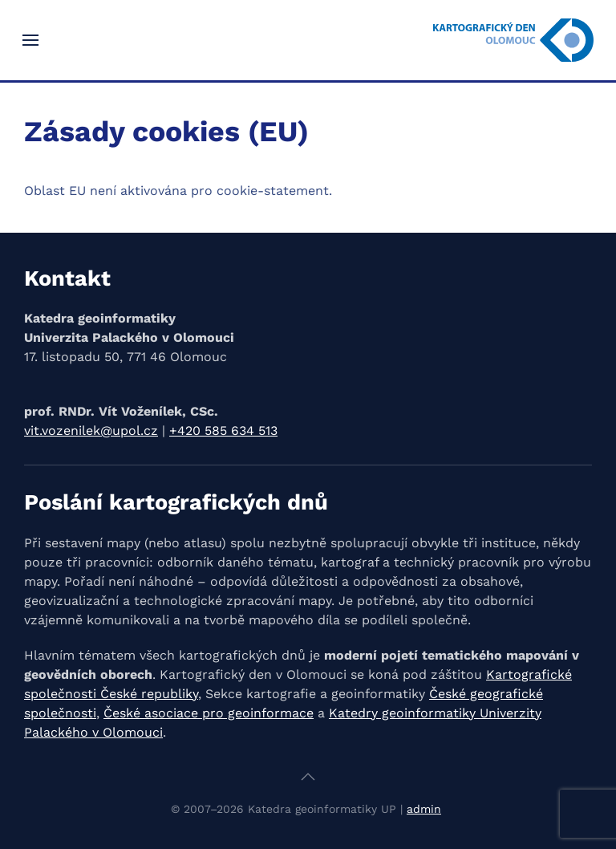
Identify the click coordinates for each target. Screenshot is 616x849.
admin (424, 809)
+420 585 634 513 (223, 431)
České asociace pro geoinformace (209, 713)
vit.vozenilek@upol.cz (91, 431)
